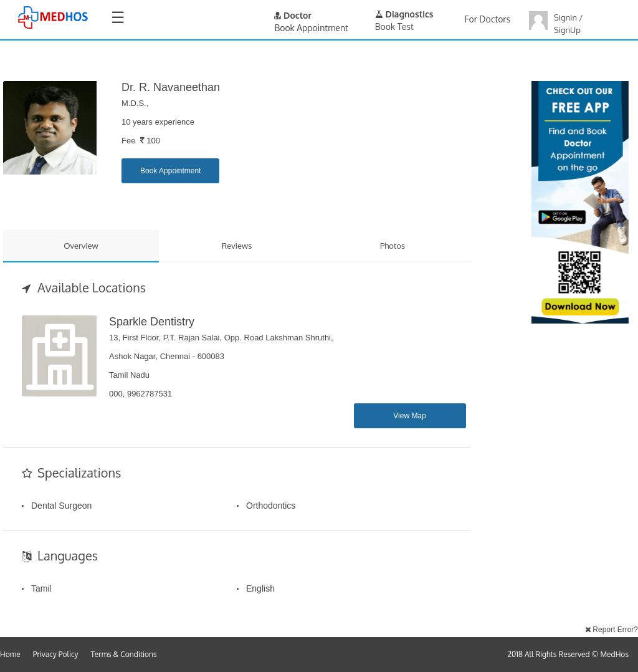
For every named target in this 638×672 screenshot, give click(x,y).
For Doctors (488, 19)
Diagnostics (404, 14)
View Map (409, 416)
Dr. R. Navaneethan (171, 87)
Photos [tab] (393, 246)
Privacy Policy (56, 654)
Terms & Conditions (124, 654)
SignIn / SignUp (568, 24)
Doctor (293, 15)
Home (10, 654)
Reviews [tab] (237, 246)
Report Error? (612, 630)
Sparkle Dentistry (152, 322)
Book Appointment (170, 171)
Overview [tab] (81, 246)
